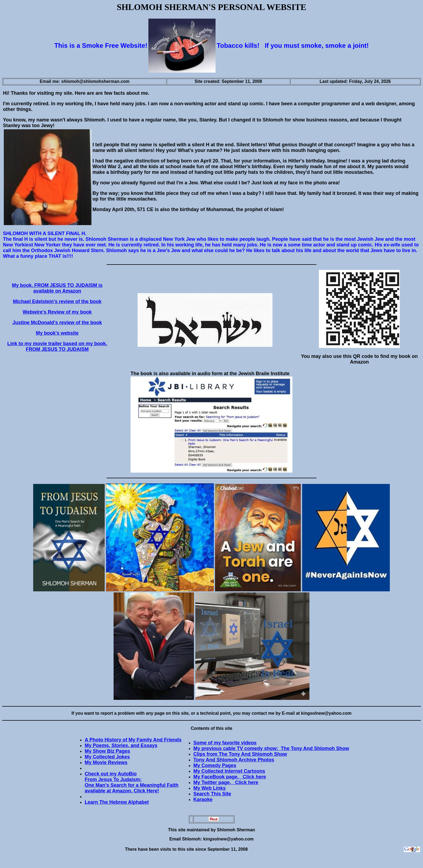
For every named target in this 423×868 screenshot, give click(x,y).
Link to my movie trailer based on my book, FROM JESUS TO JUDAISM (57, 346)
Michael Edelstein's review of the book (57, 301)
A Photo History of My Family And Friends (133, 740)
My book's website (57, 333)
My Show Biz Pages (107, 751)
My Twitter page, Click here (226, 782)
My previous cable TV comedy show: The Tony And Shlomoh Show (271, 748)
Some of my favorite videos (225, 743)
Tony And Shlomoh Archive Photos (234, 760)
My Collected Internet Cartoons (229, 771)
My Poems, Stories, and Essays (121, 745)
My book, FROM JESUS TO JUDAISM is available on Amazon (57, 288)
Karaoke (203, 799)
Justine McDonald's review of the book (57, 323)
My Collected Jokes (107, 757)
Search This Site (212, 794)
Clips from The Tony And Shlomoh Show (240, 754)
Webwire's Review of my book (57, 312)
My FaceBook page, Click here (230, 777)
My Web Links (210, 788)
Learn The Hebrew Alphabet (117, 802)
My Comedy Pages (215, 765)
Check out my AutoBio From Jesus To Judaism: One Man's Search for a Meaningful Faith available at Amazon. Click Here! (132, 782)
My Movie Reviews (106, 762)
